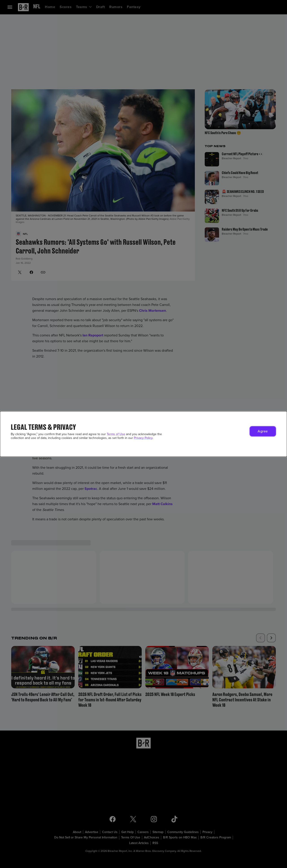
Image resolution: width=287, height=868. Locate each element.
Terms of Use (116, 434)
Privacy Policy (143, 438)
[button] (263, 431)
